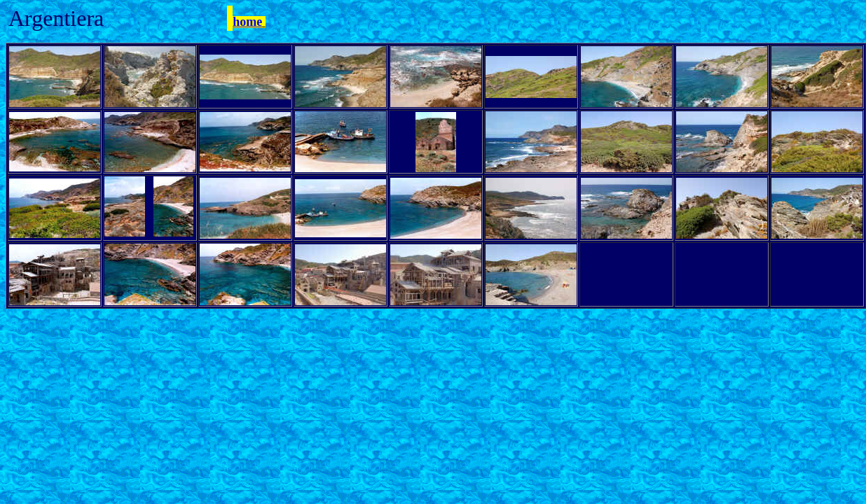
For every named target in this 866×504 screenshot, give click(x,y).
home (247, 22)
